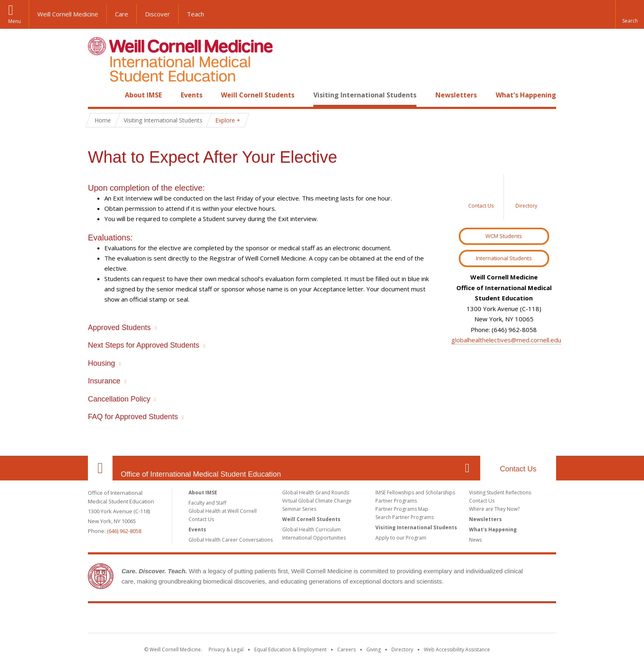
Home (97, 95)
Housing (101, 363)
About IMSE (143, 95)
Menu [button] (15, 21)
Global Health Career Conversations (231, 540)
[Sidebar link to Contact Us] (481, 197)
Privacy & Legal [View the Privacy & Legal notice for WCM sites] (226, 649)
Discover (158, 14)
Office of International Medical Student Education (201, 474)
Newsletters (456, 95)
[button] (630, 14)
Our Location (100, 468)
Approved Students (119, 328)
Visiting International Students (365, 95)
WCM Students (504, 236)
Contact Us (518, 469)
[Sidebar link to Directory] (527, 197)
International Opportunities (314, 538)
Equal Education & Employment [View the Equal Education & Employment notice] (290, 649)
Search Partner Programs (405, 517)
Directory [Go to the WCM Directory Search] (402, 649)
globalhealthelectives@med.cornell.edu (506, 340)
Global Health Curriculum (312, 529)
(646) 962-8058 (124, 531)
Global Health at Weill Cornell (223, 511)
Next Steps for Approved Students (144, 345)
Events (192, 95)
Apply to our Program (401, 538)
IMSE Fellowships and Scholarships (415, 493)
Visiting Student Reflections (500, 493)
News (475, 540)
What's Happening (526, 95)
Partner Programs (396, 501)
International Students (504, 258)
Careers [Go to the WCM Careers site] (346, 649)
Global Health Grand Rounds (316, 493)
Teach (195, 14)
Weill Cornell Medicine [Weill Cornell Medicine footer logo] (322, 620)
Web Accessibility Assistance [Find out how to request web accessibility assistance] (457, 649)
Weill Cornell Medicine (68, 14)
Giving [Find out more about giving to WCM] (374, 649)
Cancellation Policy (119, 399)
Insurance (104, 381)
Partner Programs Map (402, 509)
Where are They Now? (494, 509)
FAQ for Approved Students (133, 417)
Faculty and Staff (207, 503)
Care (122, 14)
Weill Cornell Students (258, 95)
